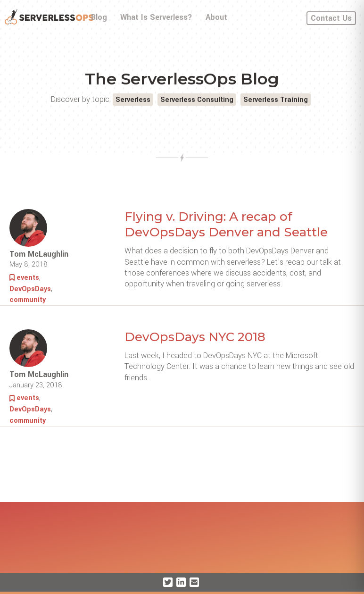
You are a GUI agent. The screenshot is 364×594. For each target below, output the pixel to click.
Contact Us (331, 18)
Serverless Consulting (197, 100)
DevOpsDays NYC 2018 (195, 337)
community (28, 300)
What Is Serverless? (156, 17)
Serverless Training (276, 100)
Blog (99, 17)
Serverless (133, 100)
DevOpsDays (30, 289)
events (28, 278)
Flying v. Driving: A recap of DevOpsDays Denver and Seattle (226, 225)
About (216, 17)
